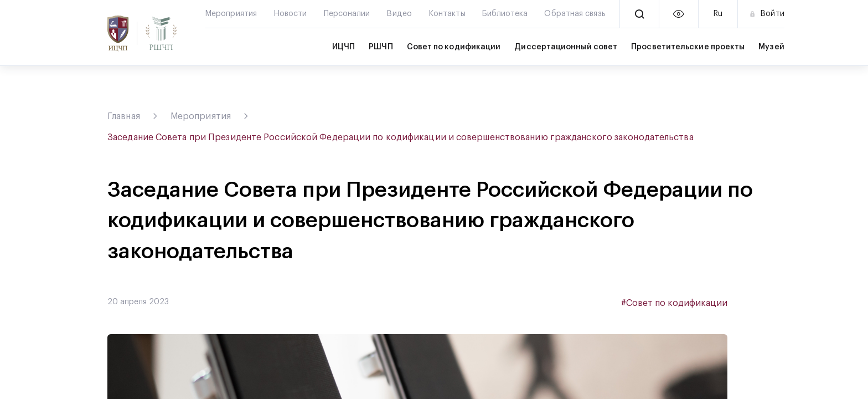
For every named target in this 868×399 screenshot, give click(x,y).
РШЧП (381, 47)
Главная (124, 116)
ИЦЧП (343, 47)
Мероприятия (201, 116)
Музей (771, 47)
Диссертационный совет (566, 47)
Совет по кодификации (454, 47)
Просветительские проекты (688, 47)
